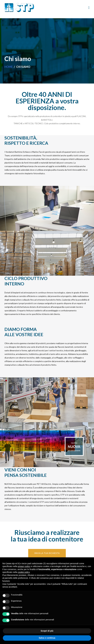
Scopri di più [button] (47, 631)
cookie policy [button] (24, 572)
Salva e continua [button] (47, 638)
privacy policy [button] (24, 566)
